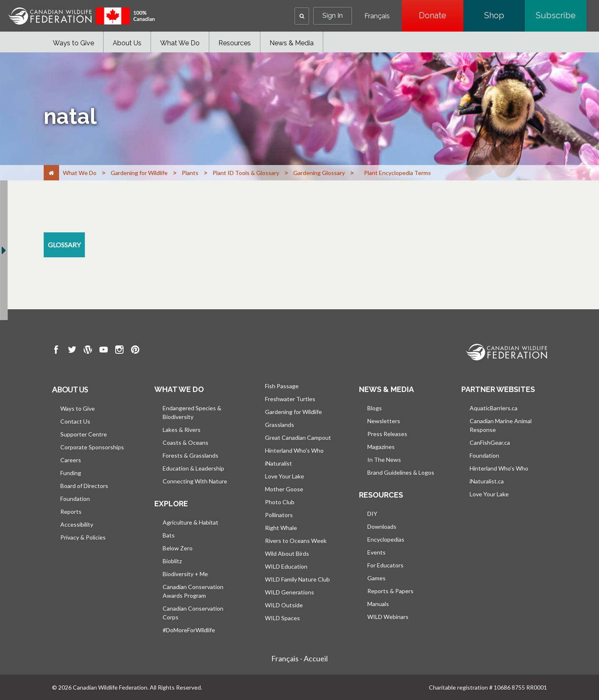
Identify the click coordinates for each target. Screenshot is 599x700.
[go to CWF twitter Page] (72, 351)
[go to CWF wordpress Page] (88, 351)
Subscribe (561, 15)
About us (70, 389)
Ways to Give (73, 43)
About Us (127, 43)
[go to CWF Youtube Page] (104, 351)
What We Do (180, 43)
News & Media (292, 43)
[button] (302, 16)
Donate (441, 15)
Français (377, 16)
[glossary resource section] (64, 245)
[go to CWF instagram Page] (119, 351)
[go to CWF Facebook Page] (56, 351)
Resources (235, 43)
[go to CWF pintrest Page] (135, 351)
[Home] (51, 173)
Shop (505, 15)
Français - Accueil (299, 658)
